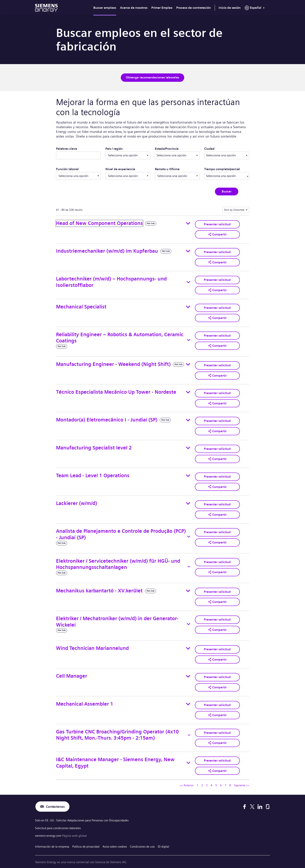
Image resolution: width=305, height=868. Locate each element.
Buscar (227, 191)
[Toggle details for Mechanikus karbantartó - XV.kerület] (188, 585)
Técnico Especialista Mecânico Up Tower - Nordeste (116, 389)
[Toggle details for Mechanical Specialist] (188, 305)
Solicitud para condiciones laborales (59, 819)
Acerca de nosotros (134, 8)
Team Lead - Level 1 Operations (93, 471)
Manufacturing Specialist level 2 (94, 444)
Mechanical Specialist (81, 305)
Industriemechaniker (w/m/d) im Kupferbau (107, 250)
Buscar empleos (105, 8)
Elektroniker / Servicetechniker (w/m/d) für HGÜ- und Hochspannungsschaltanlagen (118, 558)
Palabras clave (67, 148)
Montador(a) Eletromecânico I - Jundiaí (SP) (107, 416)
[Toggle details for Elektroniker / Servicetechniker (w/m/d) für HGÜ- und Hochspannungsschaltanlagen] (189, 561)
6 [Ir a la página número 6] (221, 777)
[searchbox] (223, 175)
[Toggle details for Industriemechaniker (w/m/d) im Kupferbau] (188, 250)
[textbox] (177, 155)
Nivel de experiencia (120, 169)
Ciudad (226, 148)
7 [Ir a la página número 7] (225, 777)
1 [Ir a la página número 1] (197, 777)
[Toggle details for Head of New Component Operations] (188, 223)
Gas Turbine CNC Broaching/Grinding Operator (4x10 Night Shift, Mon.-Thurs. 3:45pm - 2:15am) (117, 727)
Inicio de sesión (230, 8)
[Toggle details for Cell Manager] (188, 670)
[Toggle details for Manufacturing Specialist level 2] (188, 444)
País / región (114, 148)
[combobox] (177, 155)
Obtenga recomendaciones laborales (152, 77)
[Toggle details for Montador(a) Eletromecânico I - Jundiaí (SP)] (188, 416)
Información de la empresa (53, 837)
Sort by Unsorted (234, 209)
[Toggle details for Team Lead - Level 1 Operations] (188, 471)
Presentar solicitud (217, 223)
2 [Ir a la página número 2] (202, 777)
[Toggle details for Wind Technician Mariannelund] (188, 642)
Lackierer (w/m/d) (77, 498)
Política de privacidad (88, 837)
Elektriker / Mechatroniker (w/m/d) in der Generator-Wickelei (117, 616)
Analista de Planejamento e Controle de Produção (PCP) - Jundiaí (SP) (121, 529)
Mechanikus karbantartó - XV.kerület (99, 585)
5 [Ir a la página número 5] (216, 777)
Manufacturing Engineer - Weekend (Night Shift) (113, 362)
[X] (252, 798)
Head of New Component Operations (99, 223)
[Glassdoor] (268, 798)
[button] (217, 233)
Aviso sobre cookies (119, 837)
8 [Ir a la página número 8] (230, 777)
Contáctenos (56, 798)
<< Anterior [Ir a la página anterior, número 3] (187, 777)
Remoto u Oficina (167, 169)
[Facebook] (245, 798)
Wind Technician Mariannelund (92, 642)
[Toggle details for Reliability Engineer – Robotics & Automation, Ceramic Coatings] (189, 338)
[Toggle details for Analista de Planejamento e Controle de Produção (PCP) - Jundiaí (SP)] (189, 531)
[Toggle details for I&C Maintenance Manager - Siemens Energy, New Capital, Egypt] (188, 755)
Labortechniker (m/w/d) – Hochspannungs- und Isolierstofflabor (111, 280)
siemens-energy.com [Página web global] (49, 827)
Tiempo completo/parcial (222, 169)
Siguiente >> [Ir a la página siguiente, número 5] (242, 777)
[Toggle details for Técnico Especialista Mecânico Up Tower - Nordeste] (188, 389)
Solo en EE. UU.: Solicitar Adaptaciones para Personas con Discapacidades (85, 812)
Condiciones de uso (149, 837)
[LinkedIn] (260, 798)
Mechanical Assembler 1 (85, 697)
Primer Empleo (162, 8)
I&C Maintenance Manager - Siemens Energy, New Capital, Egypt (115, 755)
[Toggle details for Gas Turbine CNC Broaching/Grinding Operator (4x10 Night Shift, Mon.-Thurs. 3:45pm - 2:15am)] (189, 727)
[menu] (255, 9)
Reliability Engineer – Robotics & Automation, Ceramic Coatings (120, 335)
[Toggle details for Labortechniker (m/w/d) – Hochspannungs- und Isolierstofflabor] (188, 281)
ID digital (171, 837)
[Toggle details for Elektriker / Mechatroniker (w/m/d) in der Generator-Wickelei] (189, 618)
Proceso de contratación (194, 8)
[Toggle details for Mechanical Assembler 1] (188, 697)
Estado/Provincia (177, 148)
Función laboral (67, 169)
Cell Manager (72, 669)
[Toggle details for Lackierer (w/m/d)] (188, 498)
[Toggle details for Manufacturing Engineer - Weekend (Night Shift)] (188, 362)
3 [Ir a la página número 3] (207, 777)
